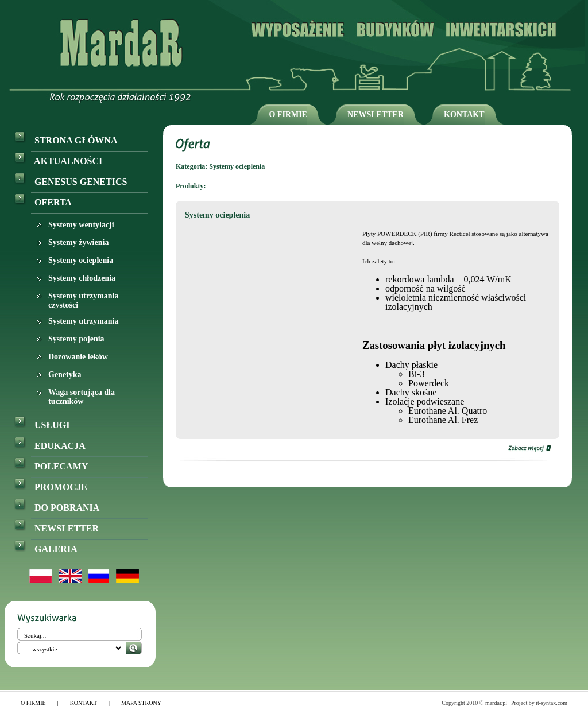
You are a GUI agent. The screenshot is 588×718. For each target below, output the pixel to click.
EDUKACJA (50, 446)
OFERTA (43, 202)
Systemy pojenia (76, 339)
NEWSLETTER (376, 115)
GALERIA (46, 549)
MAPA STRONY (141, 703)
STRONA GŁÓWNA (65, 140)
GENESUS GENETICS (70, 182)
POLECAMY (51, 466)
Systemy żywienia (78, 242)
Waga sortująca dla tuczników (82, 397)
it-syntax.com (552, 703)
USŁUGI (42, 425)
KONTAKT (464, 115)
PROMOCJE (51, 487)
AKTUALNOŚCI (58, 161)
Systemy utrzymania (84, 321)
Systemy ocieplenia (81, 260)
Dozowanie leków (78, 357)
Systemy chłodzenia (82, 278)
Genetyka (65, 374)
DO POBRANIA (57, 508)
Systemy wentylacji (81, 225)
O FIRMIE (288, 115)
